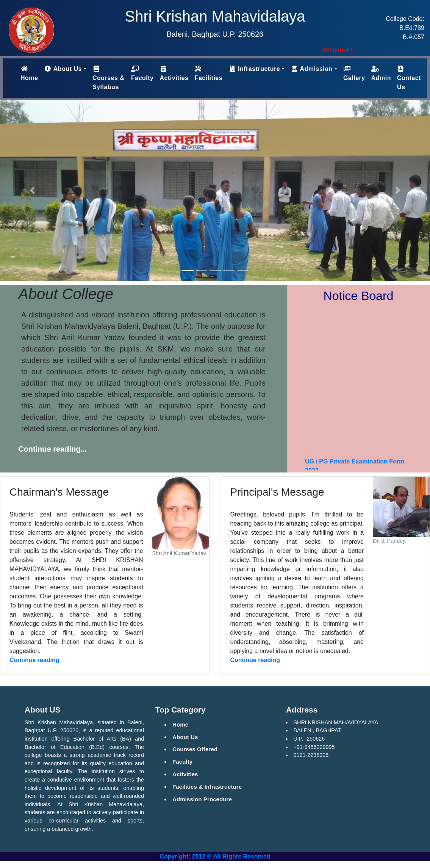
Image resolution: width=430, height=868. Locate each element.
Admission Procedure (202, 799)
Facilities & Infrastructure (207, 787)
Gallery (354, 73)
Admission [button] (312, 69)
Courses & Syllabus (109, 78)
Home (31, 73)
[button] (32, 191)
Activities (174, 73)
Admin (381, 73)
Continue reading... (52, 449)
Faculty (142, 73)
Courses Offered (195, 749)
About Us (185, 737)
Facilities (209, 73)
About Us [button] (63, 69)
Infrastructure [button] (254, 69)
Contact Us (409, 78)
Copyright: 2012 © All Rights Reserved (215, 856)
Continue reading (34, 660)
